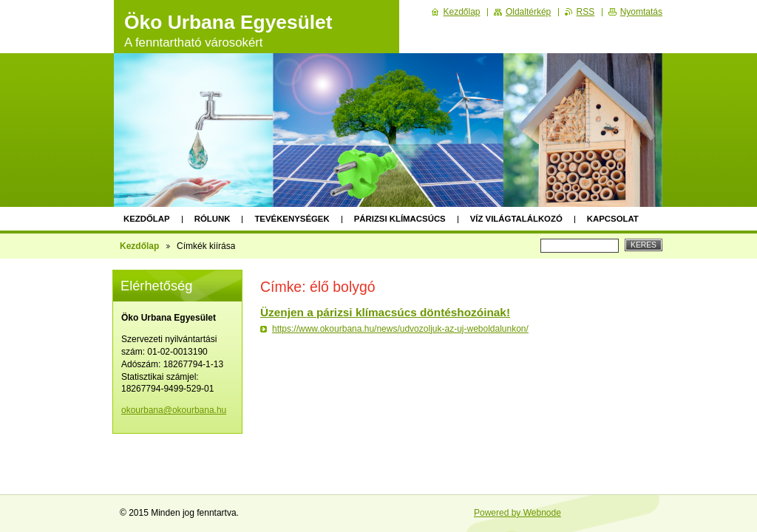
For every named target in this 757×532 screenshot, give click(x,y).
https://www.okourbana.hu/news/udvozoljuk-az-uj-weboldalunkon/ (400, 329)
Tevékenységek (292, 219)
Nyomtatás (641, 12)
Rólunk (213, 219)
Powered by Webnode (517, 513)
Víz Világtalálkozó (516, 219)
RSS (586, 12)
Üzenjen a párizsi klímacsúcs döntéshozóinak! (385, 312)
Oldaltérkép (528, 12)
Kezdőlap (147, 219)
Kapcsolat (613, 219)
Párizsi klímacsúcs (400, 219)
